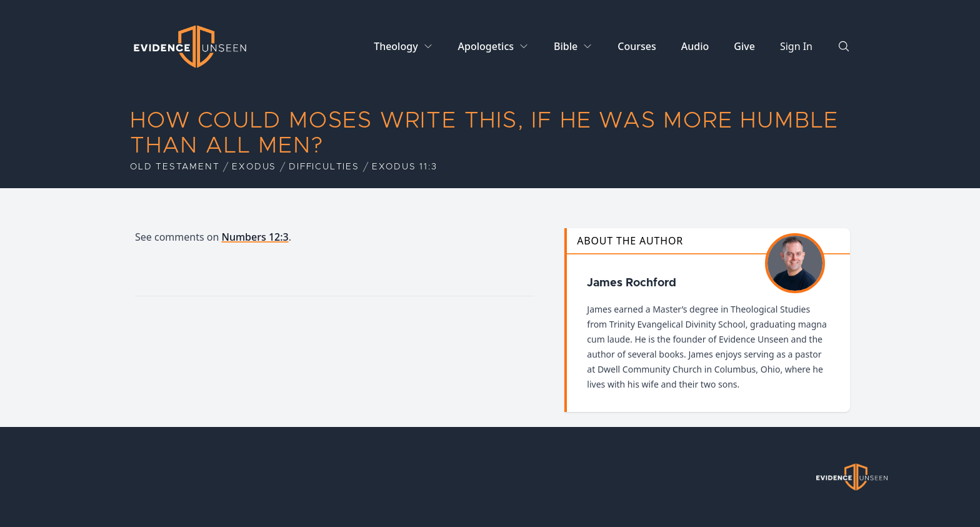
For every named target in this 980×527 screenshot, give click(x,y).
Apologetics (486, 46)
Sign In (796, 46)
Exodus (254, 167)
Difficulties (324, 167)
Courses (637, 46)
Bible (566, 46)
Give (744, 46)
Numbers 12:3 (255, 237)
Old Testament (175, 167)
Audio (695, 46)
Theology (396, 46)
